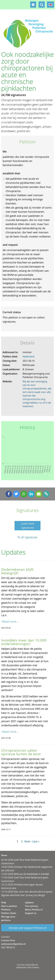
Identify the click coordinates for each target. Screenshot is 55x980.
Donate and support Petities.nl (27, 928)
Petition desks (9, 913)
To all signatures (27, 537)
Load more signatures (27, 526)
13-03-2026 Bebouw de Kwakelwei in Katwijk (25, 874)
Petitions (6, 909)
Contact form (8, 940)
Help (4, 902)
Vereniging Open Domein (28, 968)
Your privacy (31, 906)
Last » (36, 841)
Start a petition (9, 906)
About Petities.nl (34, 909)
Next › (28, 841)
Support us (31, 913)
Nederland (28, 357)
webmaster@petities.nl (13, 944)
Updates (29, 902)
